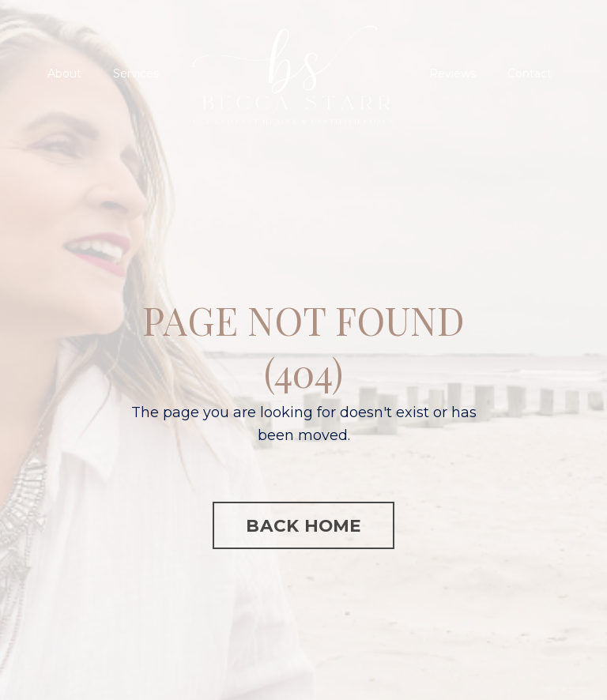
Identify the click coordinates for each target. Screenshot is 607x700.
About (64, 73)
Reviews (452, 73)
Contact (530, 73)
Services (136, 73)
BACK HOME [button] (303, 525)
